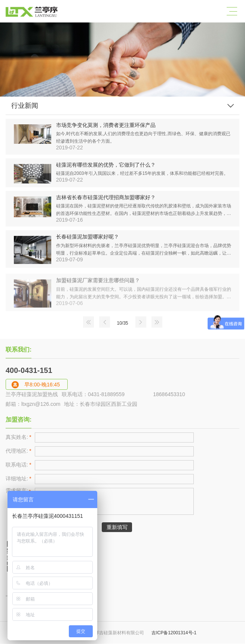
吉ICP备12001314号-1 (173, 633)
